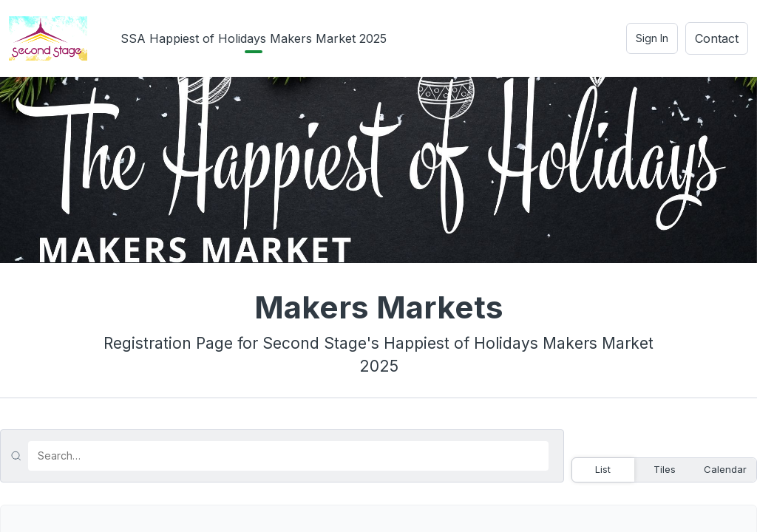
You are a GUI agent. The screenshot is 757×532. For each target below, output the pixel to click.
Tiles (665, 469)
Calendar (725, 469)
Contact (717, 38)
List (603, 469)
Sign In (652, 38)
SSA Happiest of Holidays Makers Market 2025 (254, 38)
